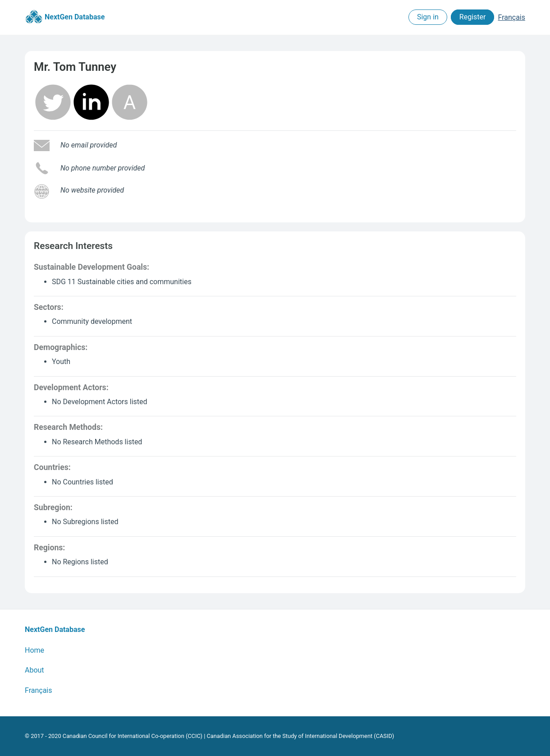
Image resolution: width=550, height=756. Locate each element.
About (34, 670)
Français (511, 17)
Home (34, 650)
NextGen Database (65, 17)
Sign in (428, 17)
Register (473, 17)
